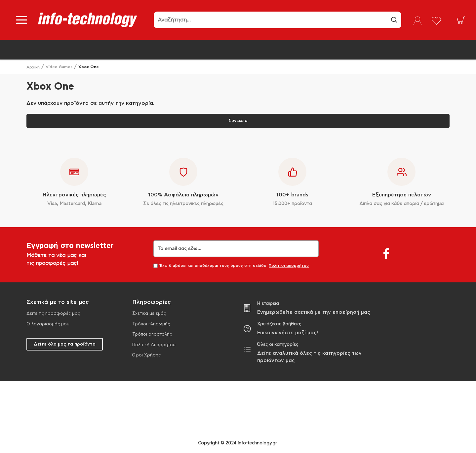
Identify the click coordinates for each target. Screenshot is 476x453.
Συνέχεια (238, 121)
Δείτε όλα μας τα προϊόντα (65, 344)
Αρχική (33, 67)
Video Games (59, 67)
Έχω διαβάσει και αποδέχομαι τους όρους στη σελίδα (232, 266)
